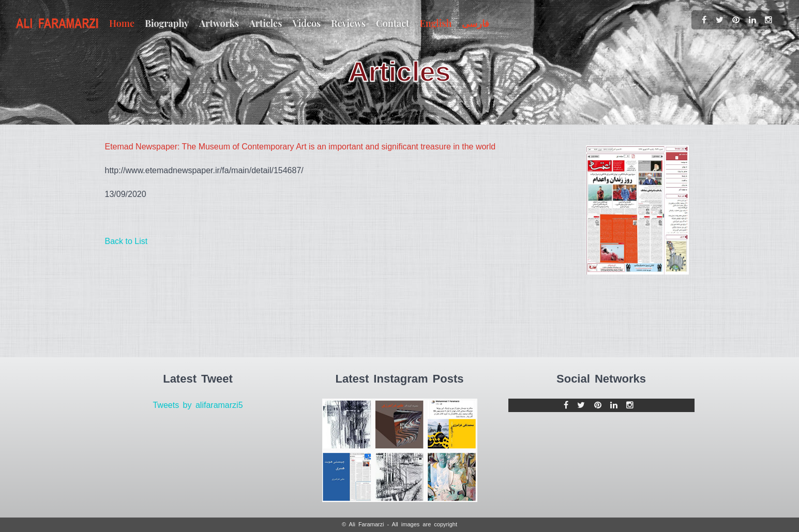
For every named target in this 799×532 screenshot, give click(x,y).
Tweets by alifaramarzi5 (198, 405)
